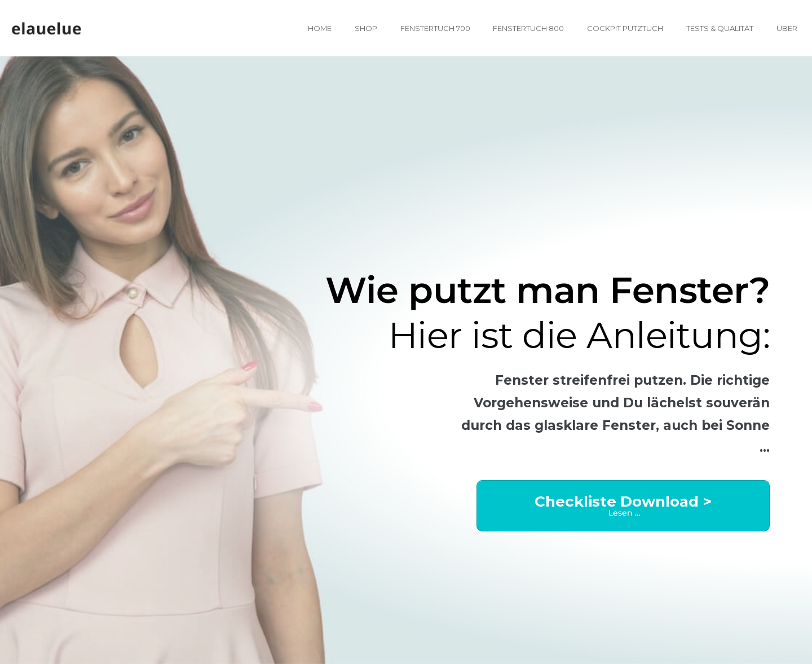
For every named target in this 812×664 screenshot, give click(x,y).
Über (787, 28)
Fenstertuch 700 (435, 28)
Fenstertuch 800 (528, 28)
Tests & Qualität (720, 28)
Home (320, 28)
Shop (366, 28)
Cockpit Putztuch (625, 28)
